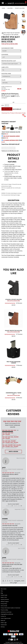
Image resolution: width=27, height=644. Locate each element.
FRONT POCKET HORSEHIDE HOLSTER (11, 132)
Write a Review (13, 451)
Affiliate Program (5, 602)
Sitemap (3, 627)
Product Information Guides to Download (10, 608)
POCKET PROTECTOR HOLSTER (13, 331)
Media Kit (3, 620)
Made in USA (4, 597)
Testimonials (4, 625)
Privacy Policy (4, 604)
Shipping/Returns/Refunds (7, 614)
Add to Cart (7, 109)
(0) (3, 436)
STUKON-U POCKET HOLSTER (13, 300)
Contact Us (3, 616)
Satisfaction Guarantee (6, 612)
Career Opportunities (6, 618)
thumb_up (9, 506)
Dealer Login (4, 623)
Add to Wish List (17, 109)
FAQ (2, 591)
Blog (2, 593)
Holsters (10, 8)
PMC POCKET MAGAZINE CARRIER (11, 136)
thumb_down (17, 506)
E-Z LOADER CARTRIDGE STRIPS (11, 140)
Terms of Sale (4, 606)
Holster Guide (4, 595)
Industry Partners (5, 599)
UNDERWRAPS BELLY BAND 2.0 (13, 394)
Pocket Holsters (20, 8)
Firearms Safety (4, 610)
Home (3, 8)
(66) (18, 430)
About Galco (4, 589)
